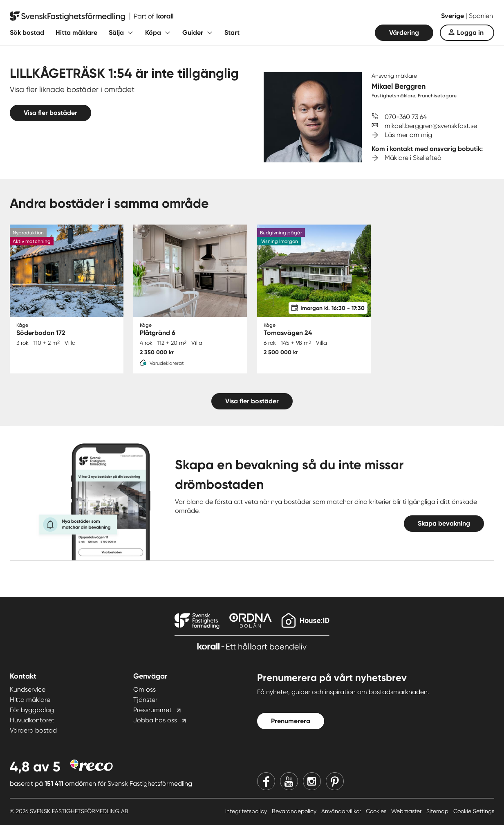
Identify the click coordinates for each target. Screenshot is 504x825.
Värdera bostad (33, 730)
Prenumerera (291, 721)
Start (232, 33)
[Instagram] (312, 781)
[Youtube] (289, 781)
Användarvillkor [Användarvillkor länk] (342, 811)
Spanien (481, 16)
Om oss (144, 689)
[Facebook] (266, 781)
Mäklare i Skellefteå (413, 158)
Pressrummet (152, 710)
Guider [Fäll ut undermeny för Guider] (193, 33)
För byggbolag (32, 710)
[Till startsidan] (92, 16)
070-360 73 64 (406, 117)
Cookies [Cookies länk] (377, 811)
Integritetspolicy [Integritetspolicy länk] (247, 811)
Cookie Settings (474, 811)
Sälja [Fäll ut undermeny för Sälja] (116, 33)
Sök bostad (27, 33)
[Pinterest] (335, 781)
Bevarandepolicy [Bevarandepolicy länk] (295, 811)
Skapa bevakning (444, 523)
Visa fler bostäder (50, 113)
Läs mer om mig (408, 135)
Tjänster (145, 700)
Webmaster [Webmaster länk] (407, 811)
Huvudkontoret (32, 720)
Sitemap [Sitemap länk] (438, 811)
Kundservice (28, 689)
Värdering (404, 33)
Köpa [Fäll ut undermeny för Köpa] (153, 33)
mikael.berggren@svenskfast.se (431, 126)
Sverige (453, 16)
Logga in (470, 33)
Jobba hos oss (155, 720)
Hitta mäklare (76, 33)
